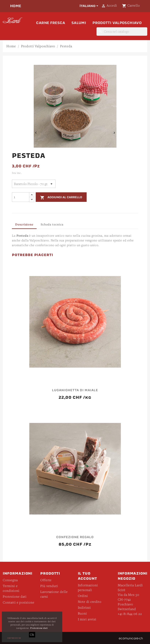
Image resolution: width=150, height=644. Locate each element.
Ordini (83, 596)
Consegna (10, 580)
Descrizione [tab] (24, 224)
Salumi (79, 23)
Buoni (83, 613)
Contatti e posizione (19, 602)
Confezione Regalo (75, 537)
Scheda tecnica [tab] (52, 224)
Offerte (46, 580)
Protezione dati (15, 596)
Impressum (14, 638)
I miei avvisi (87, 619)
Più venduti (49, 586)
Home (16, 6)
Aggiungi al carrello (61, 198)
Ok (32, 635)
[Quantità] (21, 197)
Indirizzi (84, 607)
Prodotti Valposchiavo (117, 23)
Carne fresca (51, 23)
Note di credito (90, 602)
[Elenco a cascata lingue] (89, 6)
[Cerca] (122, 32)
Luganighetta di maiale (75, 390)
